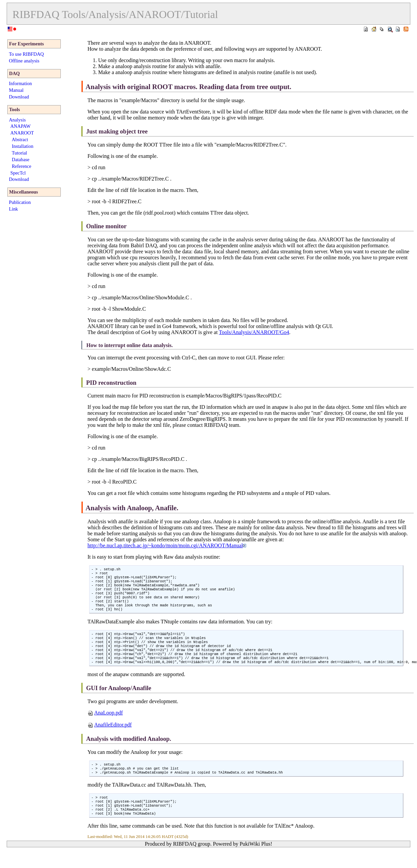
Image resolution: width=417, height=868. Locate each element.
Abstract (20, 139)
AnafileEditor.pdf (110, 737)
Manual (16, 90)
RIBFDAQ (36, 14)
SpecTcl (18, 173)
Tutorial (19, 153)
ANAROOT (22, 133)
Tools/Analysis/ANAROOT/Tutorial (140, 14)
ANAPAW (21, 126)
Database (21, 160)
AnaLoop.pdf (105, 725)
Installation (23, 146)
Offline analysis (24, 61)
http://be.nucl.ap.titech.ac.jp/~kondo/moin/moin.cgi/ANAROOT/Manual (167, 545)
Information (21, 83)
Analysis (17, 120)
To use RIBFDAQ (27, 54)
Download (19, 97)
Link (14, 209)
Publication (20, 202)
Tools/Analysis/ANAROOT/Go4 (254, 332)
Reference (21, 166)
